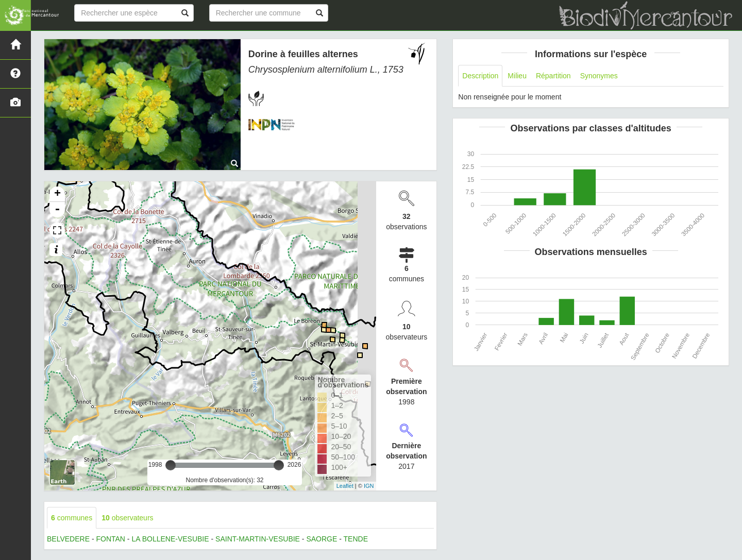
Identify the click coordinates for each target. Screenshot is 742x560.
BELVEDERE (68, 539)
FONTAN (111, 539)
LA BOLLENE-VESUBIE (170, 539)
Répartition (553, 76)
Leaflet (345, 486)
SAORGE (322, 539)
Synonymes (599, 76)
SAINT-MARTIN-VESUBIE (258, 539)
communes (72, 518)
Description (480, 76)
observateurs (127, 518)
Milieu (517, 76)
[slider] (171, 465)
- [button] (57, 210)
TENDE (356, 539)
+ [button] (57, 194)
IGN (369, 486)
